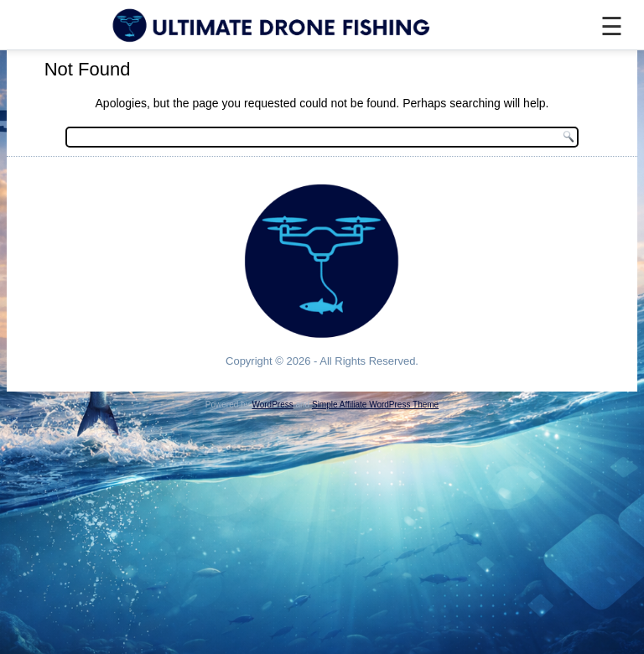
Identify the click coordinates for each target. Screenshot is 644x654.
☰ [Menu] (612, 26)
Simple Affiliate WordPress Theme (375, 405)
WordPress (272, 405)
